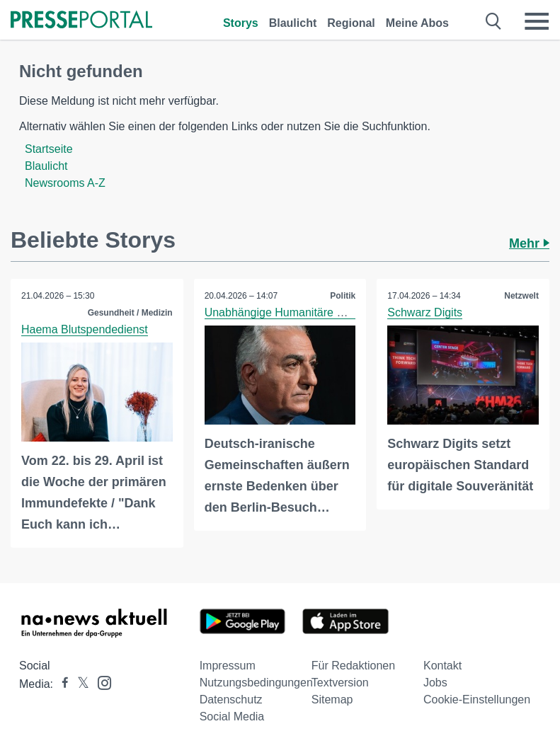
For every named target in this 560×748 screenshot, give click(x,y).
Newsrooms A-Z (65, 183)
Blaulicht (293, 23)
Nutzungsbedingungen (256, 683)
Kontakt (442, 666)
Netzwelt (521, 296)
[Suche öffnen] (494, 21)
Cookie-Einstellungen (477, 700)
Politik (343, 296)
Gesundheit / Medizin (130, 313)
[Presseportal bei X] (79, 684)
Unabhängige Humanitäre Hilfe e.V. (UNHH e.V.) (326, 312)
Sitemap (332, 700)
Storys (241, 23)
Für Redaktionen (353, 666)
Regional (351, 23)
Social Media (232, 717)
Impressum (228, 666)
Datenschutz (231, 700)
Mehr (529, 243)
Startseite (49, 149)
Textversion (340, 683)
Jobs (435, 683)
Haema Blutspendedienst (85, 329)
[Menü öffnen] (537, 21)
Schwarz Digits (425, 312)
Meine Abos (417, 23)
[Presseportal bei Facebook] (61, 684)
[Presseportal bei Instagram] (100, 682)
